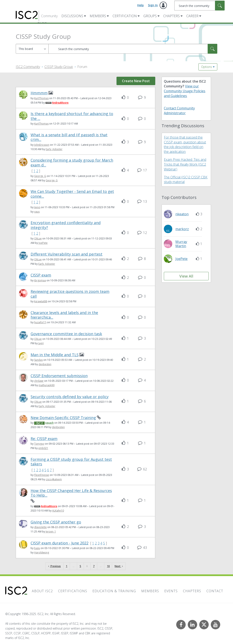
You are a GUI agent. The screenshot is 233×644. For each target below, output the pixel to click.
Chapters (172, 16)
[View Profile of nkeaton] (182, 214)
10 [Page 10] (108, 566)
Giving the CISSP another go (56, 522)
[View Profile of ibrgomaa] (40, 280)
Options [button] (207, 67)
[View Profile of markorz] (182, 229)
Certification (125, 16)
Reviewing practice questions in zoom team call (70, 294)
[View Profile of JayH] (41, 343)
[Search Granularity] (32, 49)
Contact (215, 591)
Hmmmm (39, 93)
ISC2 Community (28, 67)
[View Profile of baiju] (37, 548)
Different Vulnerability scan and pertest (67, 254)
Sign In (153, 5)
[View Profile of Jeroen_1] (51, 532)
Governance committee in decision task (66, 334)
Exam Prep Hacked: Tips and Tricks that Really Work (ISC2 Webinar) (185, 164)
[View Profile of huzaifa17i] (40, 322)
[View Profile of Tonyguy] (39, 444)
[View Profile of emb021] (43, 448)
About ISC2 (42, 591)
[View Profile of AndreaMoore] (60, 103)
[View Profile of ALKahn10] (58, 511)
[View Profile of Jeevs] (37, 207)
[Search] (200, 6)
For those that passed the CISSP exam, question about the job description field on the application (185, 145)
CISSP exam (41, 275)
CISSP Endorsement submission (59, 376)
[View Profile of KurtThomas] (41, 98)
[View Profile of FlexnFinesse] (42, 475)
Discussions (72, 16)
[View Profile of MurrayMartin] (181, 244)
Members (98, 16)
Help (140, 5)
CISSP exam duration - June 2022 (60, 543)
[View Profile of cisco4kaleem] (54, 479)
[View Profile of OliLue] (38, 238)
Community (49, 16)
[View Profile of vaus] (37, 212)
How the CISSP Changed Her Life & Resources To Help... (71, 493)
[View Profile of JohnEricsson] (42, 145)
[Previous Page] (54, 566)
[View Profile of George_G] (40, 176)
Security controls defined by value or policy (70, 397)
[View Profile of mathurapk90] (47, 385)
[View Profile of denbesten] (45, 364)
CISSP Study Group (59, 67)
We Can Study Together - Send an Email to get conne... (72, 194)
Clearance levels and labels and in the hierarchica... (64, 315)
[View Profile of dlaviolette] (40, 527)
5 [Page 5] (80, 566)
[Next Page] (119, 566)
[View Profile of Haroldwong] (42, 552)
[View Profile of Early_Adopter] (54, 149)
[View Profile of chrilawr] (39, 381)
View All (186, 276)
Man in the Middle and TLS (55, 355)
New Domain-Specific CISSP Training (63, 418)
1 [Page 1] (67, 566)
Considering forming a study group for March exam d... (72, 163)
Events (171, 591)
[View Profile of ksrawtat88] (41, 301)
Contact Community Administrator (179, 111)
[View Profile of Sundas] (38, 360)
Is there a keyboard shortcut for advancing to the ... (72, 116)
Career (192, 16)
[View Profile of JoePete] (43, 243)
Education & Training (114, 591)
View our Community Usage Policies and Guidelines (185, 91)
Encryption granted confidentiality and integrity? (66, 225)
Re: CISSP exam (44, 439)
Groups (150, 16)
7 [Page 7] (94, 566)
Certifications (73, 591)
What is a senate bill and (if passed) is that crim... (69, 137)
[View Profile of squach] (49, 423)
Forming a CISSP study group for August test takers (71, 462)
